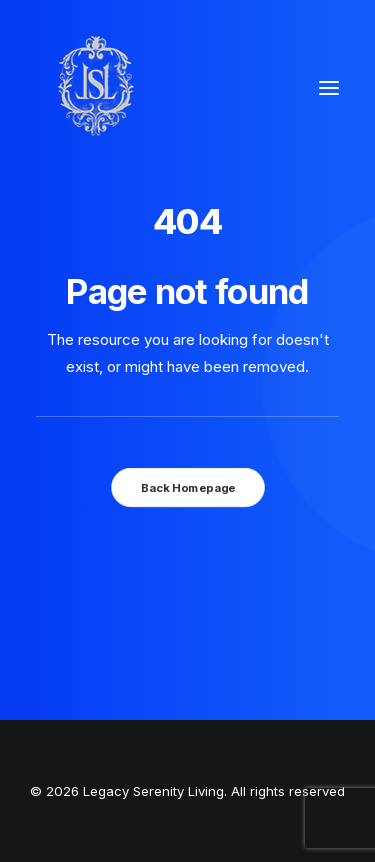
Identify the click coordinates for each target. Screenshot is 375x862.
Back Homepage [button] (187, 487)
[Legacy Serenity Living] (96, 88)
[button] (329, 88)
